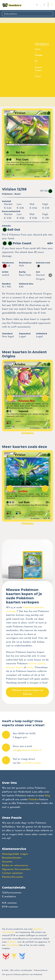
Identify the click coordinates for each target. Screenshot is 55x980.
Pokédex (33, 800)
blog (47, 796)
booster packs (37, 664)
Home (38, 49)
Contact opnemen (12, 873)
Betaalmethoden (12, 858)
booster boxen (14, 668)
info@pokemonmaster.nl (27, 750)
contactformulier (31, 763)
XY (36, 61)
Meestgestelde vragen (15, 854)
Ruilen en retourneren (15, 866)
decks (30, 668)
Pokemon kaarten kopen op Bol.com (28, 692)
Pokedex (39, 55)
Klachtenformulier (13, 877)
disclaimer (12, 942)
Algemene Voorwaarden (16, 869)
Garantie (7, 862)
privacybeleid (12, 945)
